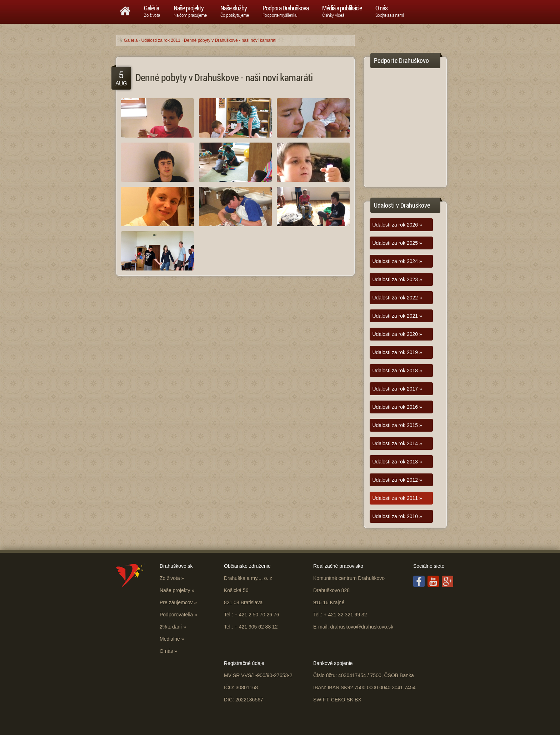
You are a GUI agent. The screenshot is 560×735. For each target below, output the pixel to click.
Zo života (170, 578)
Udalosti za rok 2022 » (397, 298)
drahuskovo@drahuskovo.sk (362, 627)
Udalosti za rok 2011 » (397, 498)
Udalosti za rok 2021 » (397, 316)
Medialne (170, 639)
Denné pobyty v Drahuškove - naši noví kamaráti (230, 40)
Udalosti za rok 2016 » (397, 407)
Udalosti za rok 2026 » (397, 225)
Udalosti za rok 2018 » (397, 371)
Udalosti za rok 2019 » (397, 352)
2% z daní (171, 627)
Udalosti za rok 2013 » (397, 462)
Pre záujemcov (176, 602)
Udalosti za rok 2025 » (397, 243)
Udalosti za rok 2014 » (397, 443)
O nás (166, 651)
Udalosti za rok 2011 (161, 40)
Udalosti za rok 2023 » (397, 279)
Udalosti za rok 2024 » (397, 261)
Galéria (131, 40)
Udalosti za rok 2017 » (397, 389)
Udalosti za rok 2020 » (397, 334)
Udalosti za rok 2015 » (397, 425)
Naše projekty (175, 590)
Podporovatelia (176, 615)
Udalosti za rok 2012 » (397, 480)
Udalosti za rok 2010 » (397, 516)
